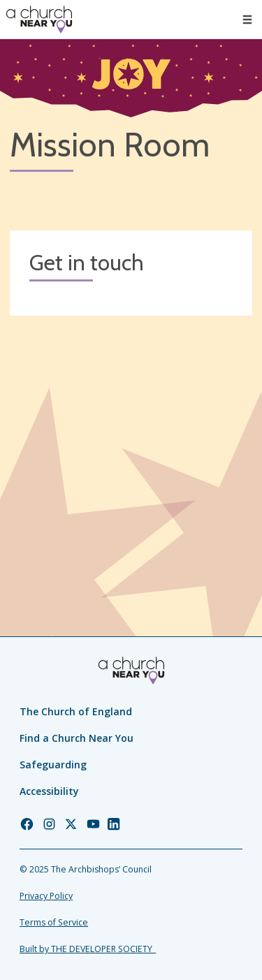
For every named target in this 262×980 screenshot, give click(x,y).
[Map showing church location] (131, 447)
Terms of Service (54, 922)
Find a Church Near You (77, 738)
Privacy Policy (46, 896)
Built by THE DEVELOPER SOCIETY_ (88, 949)
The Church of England (76, 711)
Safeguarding (53, 765)
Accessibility (49, 791)
